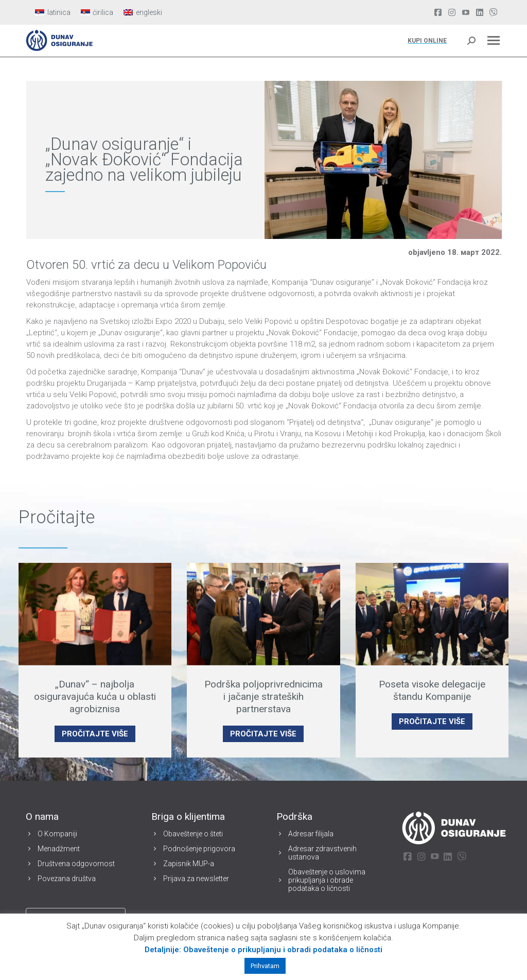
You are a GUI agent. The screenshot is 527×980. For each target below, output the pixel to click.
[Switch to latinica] (53, 12)
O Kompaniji (57, 834)
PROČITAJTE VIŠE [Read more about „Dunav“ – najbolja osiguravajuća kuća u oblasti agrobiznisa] (95, 734)
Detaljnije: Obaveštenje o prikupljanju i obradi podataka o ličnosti (263, 950)
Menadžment (59, 849)
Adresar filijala (311, 834)
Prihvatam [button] (265, 966)
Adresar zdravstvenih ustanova (322, 853)
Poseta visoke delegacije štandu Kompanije (432, 690)
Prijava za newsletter (196, 879)
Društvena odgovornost (76, 864)
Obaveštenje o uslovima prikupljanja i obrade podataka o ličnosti (327, 880)
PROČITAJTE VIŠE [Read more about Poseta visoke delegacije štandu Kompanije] (432, 721)
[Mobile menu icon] (494, 40)
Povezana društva (67, 879)
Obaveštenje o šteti (193, 834)
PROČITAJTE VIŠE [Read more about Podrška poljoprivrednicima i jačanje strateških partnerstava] (263, 734)
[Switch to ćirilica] (97, 12)
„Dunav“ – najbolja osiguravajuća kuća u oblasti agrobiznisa (95, 697)
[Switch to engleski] (143, 12)
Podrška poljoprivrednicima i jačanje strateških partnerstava (263, 697)
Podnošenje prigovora (199, 849)
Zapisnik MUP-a (189, 864)
